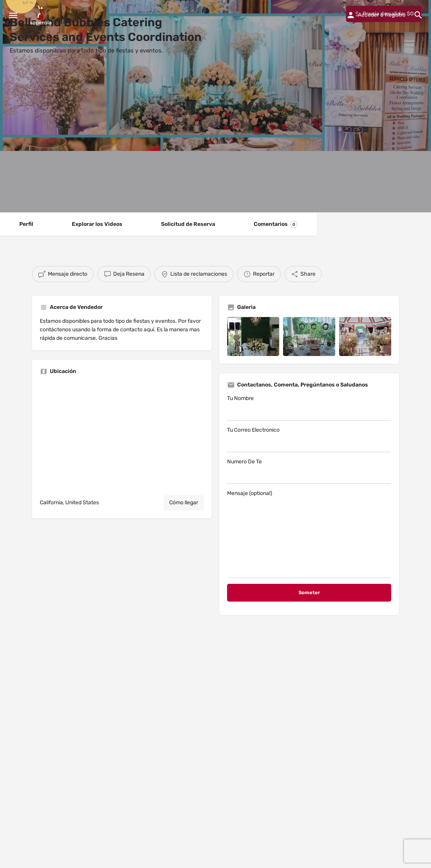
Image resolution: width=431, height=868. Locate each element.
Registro (395, 15)
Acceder (368, 15)
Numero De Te (309, 471)
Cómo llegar (184, 503)
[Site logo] (42, 15)
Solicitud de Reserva (188, 224)
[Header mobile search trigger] (418, 15)
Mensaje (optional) (309, 534)
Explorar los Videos (97, 224)
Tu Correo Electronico (309, 439)
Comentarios (276, 224)
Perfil (26, 224)
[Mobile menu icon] (13, 15)
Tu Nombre (309, 408)
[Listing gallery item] (253, 337)
